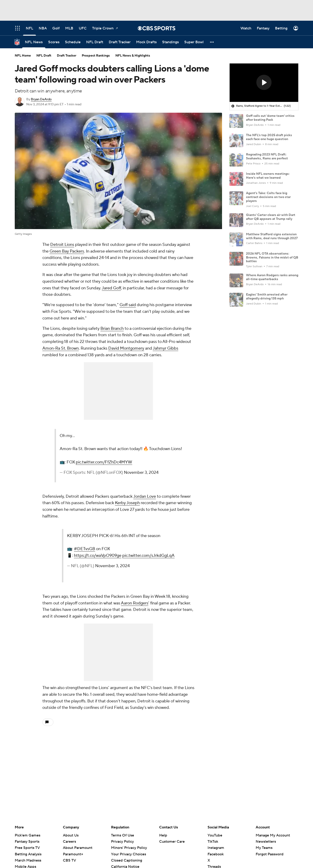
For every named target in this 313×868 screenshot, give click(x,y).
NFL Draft (44, 56)
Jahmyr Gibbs (165, 348)
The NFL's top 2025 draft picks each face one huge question (269, 137)
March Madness (28, 860)
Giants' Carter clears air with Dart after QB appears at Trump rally (271, 217)
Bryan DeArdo (41, 99)
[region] (264, 83)
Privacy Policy (122, 842)
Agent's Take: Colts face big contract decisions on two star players (268, 197)
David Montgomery (126, 348)
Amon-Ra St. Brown (61, 348)
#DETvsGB (85, 549)
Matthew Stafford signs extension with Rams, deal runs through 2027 (272, 236)
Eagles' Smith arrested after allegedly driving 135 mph (267, 297)
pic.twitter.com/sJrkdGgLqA (148, 556)
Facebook (216, 854)
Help (163, 835)
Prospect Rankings (96, 56)
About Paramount (78, 848)
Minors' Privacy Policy (129, 848)
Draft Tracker (67, 56)
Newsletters (266, 842)
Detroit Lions (62, 245)
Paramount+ (73, 854)
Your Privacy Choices (129, 854)
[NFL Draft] (95, 42)
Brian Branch (112, 329)
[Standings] (170, 42)
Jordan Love (145, 496)
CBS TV (69, 860)
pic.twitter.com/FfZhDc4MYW (104, 462)
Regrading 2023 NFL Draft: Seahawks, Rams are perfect (267, 157)
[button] (212, 42)
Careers (69, 842)
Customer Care (172, 842)
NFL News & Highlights (133, 56)
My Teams (264, 848)
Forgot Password (270, 854)
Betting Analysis (28, 854)
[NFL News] (34, 42)
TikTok (213, 842)
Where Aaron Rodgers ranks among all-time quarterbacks (272, 277)
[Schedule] (73, 42)
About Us (71, 835)
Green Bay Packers (67, 251)
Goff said (128, 305)
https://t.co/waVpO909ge (98, 556)
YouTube (215, 835)
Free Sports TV (27, 848)
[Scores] (54, 42)
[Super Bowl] (194, 42)
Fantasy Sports (27, 842)
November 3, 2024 (141, 473)
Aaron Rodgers (135, 603)
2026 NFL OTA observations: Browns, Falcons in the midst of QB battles (272, 258)
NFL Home (23, 56)
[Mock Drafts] (146, 42)
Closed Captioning (127, 860)
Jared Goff (111, 288)
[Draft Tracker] (120, 42)
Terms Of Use (123, 835)
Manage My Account (273, 835)
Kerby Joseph (127, 503)
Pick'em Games (28, 835)
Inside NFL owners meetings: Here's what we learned (268, 176)
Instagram (216, 848)
